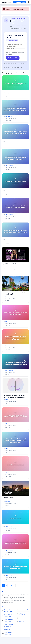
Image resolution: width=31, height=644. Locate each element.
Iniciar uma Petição (20, 2)
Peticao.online (6, 2)
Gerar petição (13, 58)
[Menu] (28, 2)
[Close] (27, 9)
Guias (4, 607)
